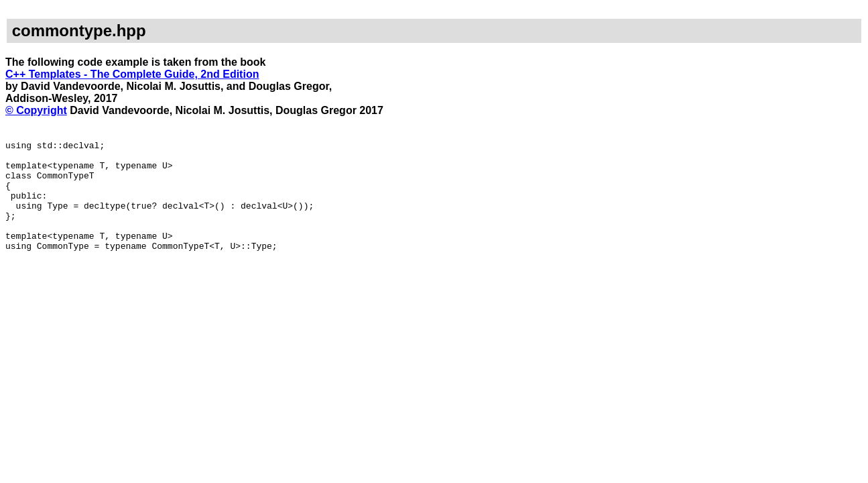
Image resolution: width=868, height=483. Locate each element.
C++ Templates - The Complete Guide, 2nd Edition (132, 74)
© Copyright (36, 110)
